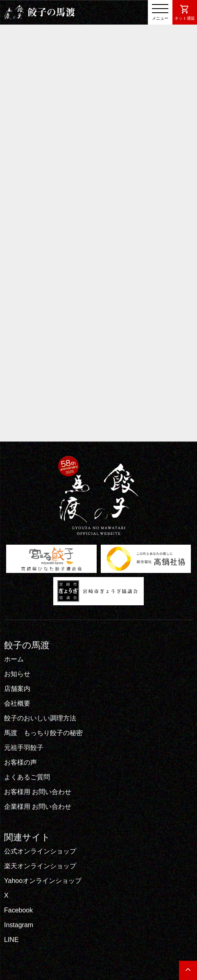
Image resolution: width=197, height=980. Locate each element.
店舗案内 (17, 689)
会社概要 (17, 703)
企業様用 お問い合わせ (38, 807)
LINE (11, 940)
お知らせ (17, 674)
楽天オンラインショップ (40, 866)
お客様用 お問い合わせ (38, 792)
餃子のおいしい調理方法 (40, 718)
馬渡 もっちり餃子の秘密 (43, 733)
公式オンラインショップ (40, 851)
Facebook (18, 910)
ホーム (14, 659)
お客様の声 (20, 762)
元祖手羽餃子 (24, 748)
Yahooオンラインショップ (43, 881)
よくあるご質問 (27, 777)
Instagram (19, 925)
